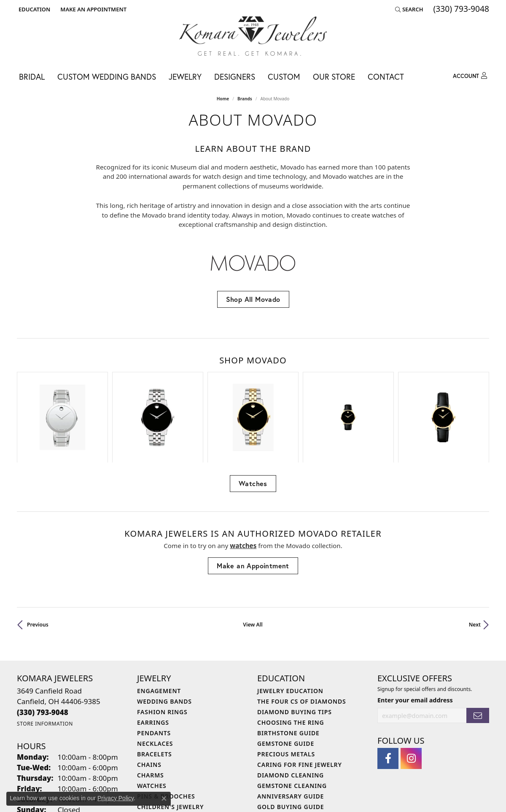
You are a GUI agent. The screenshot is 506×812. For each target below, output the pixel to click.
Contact (386, 77)
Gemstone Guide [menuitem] (286, 687)
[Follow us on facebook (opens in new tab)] (388, 703)
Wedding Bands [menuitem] (164, 645)
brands (245, 99)
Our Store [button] (334, 77)
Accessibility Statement (303, 795)
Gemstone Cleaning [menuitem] (292, 730)
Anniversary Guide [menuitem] (291, 740)
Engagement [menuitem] (159, 635)
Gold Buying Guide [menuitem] (291, 751)
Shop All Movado (253, 299)
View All (253, 569)
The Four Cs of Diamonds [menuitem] (301, 645)
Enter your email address (415, 644)
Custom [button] (284, 77)
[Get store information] (45, 668)
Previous (38, 569)
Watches (253, 428)
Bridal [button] (32, 77)
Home (223, 99)
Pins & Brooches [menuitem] (166, 740)
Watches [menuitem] (152, 730)
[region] (253, 389)
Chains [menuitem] (149, 708)
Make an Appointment (253, 510)
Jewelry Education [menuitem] (290, 635)
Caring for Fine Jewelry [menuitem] (300, 708)
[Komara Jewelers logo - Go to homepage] (253, 36)
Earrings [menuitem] (153, 666)
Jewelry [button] (185, 77)
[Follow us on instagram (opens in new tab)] (411, 703)
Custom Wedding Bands (107, 77)
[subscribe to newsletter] (478, 660)
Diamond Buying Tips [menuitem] (295, 656)
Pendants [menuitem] (154, 677)
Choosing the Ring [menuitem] (291, 666)
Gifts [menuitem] (146, 761)
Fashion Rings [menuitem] (162, 656)
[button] (34, 9)
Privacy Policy (191, 795)
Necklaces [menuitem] (155, 687)
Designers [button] (235, 77)
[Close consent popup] (164, 799)
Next (475, 569)
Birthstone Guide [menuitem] (288, 677)
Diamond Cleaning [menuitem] (291, 719)
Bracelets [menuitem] (154, 698)
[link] (93, 9)
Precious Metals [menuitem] (286, 698)
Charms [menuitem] (150, 719)
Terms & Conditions (241, 795)
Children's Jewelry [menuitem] (170, 751)
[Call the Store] (43, 656)
